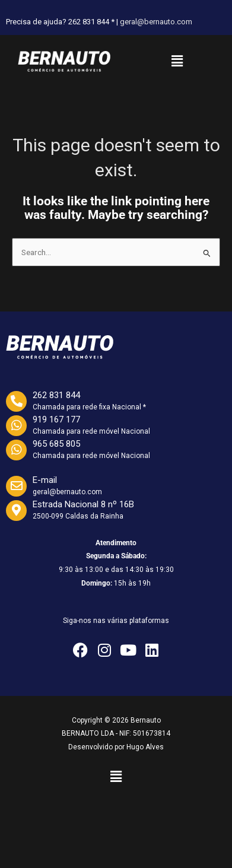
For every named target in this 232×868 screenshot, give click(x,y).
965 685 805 (56, 444)
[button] (177, 61)
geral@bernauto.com (156, 22)
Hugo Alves (145, 747)
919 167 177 (56, 419)
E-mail (45, 480)
